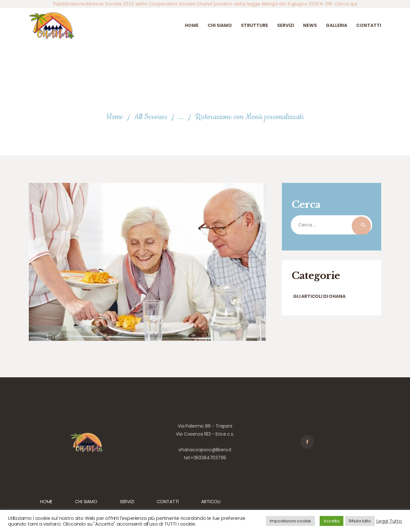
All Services (151, 117)
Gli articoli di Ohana (319, 296)
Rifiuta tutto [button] (360, 521)
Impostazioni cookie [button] (290, 521)
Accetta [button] (332, 521)
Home (115, 117)
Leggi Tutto (389, 521)
